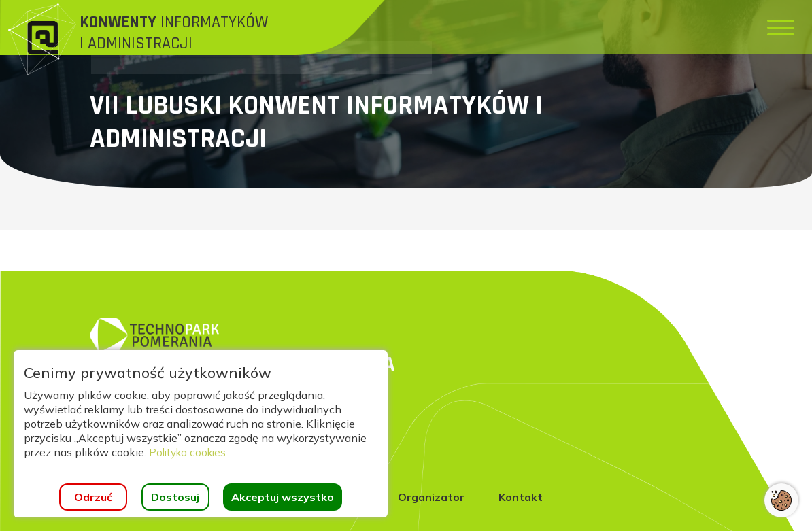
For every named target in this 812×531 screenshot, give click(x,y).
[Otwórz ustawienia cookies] (781, 500)
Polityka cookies (190, 452)
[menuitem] (390, 27)
